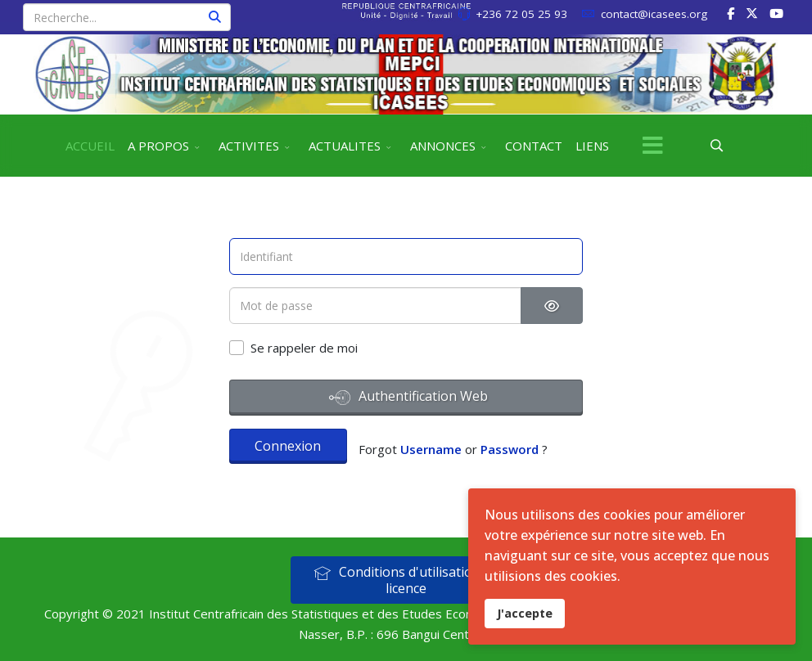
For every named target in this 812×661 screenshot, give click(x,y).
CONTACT (534, 146)
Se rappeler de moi (304, 348)
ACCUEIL (90, 146)
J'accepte (525, 613)
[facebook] (731, 13)
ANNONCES (443, 146)
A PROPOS (158, 146)
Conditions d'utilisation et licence (405, 580)
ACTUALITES (345, 146)
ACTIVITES (249, 146)
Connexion (288, 446)
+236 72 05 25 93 (521, 14)
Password (510, 449)
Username (431, 449)
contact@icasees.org (654, 14)
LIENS (592, 146)
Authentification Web (408, 398)
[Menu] (652, 146)
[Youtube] (776, 13)
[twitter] (752, 13)
